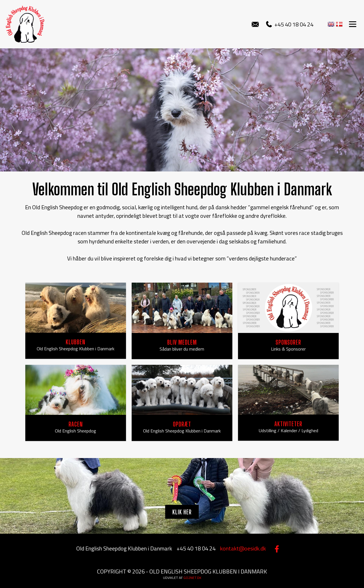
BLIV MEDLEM (182, 342)
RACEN (76, 424)
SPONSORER (288, 342)
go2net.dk (192, 578)
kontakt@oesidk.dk (243, 548)
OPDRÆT (182, 424)
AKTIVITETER (288, 424)
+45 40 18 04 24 (290, 24)
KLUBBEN (76, 342)
